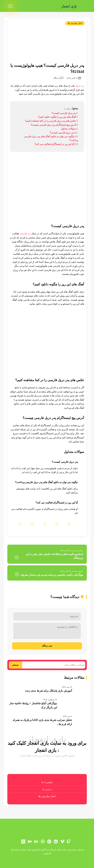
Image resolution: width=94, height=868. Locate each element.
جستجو (16, 665)
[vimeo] (62, 841)
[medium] (30, 841)
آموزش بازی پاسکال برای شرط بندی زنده (49, 691)
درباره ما (47, 789)
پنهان (68, 109)
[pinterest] (49, 841)
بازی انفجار (69, 6)
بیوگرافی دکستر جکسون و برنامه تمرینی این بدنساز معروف (52, 575)
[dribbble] (43, 841)
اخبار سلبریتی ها (75, 23)
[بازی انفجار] (83, 6)
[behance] (36, 841)
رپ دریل (80, 86)
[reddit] (56, 841)
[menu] (10, 6)
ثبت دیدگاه (47, 646)
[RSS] (23, 841)
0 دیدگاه (59, 78)
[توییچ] (69, 841)
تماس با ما (47, 782)
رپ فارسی (25, 234)
